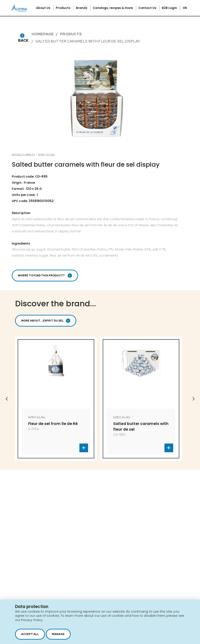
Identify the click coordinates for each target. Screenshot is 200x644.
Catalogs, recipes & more (113, 8)
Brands (82, 8)
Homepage (43, 34)
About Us (44, 8)
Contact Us (148, 8)
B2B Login (170, 8)
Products (63, 8)
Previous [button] (7, 399)
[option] (56, 399)
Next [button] (193, 399)
